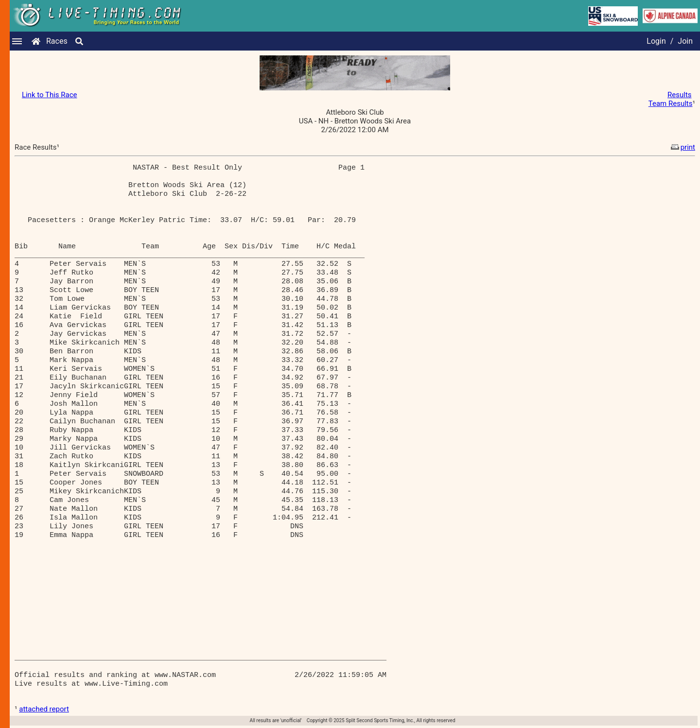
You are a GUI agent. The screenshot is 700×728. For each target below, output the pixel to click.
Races (57, 41)
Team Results (671, 104)
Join (685, 41)
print (682, 147)
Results (680, 95)
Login (656, 41)
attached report (44, 709)
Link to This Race (50, 95)
